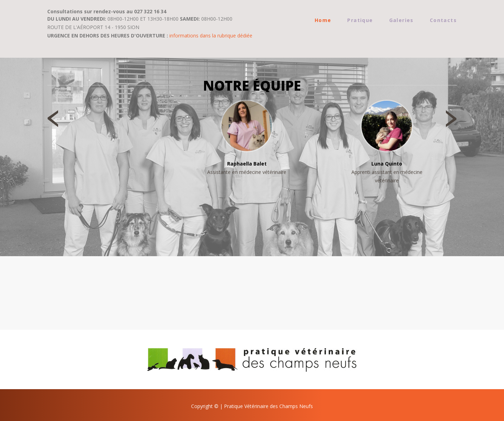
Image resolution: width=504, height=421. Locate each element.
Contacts (443, 20)
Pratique (360, 20)
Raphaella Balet (247, 164)
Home (323, 20)
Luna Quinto (387, 164)
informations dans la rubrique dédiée (211, 36)
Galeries (401, 20)
